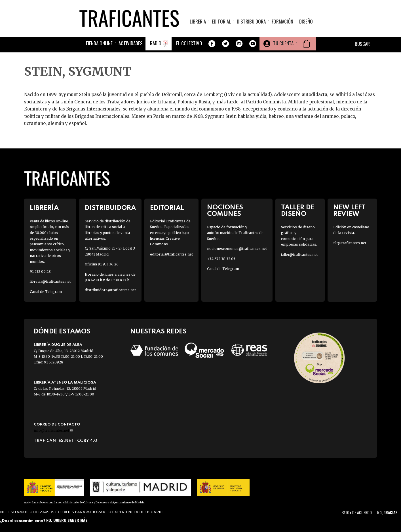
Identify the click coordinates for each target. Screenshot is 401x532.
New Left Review (349, 211)
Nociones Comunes (225, 211)
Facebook (212, 44)
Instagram (239, 44)
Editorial (221, 21)
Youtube (253, 44)
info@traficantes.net (53, 430)
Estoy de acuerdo (357, 512)
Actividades (131, 43)
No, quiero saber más (67, 520)
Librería (44, 208)
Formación (282, 21)
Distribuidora (251, 21)
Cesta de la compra (306, 44)
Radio (156, 43)
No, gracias (387, 512)
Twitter (225, 44)
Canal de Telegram (46, 292)
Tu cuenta (283, 43)
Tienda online (99, 43)
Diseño (306, 21)
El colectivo (189, 43)
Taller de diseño (298, 211)
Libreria (198, 21)
